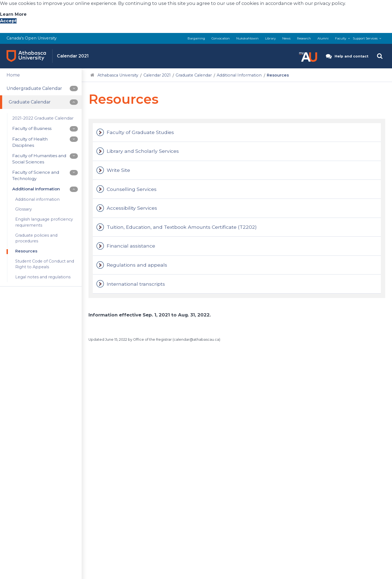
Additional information (37, 199)
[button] (308, 56)
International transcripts (136, 284)
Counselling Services (132, 189)
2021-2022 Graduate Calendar (43, 118)
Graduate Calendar (194, 75)
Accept (8, 21)
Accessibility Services (132, 208)
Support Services (365, 38)
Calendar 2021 (157, 75)
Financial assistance (131, 246)
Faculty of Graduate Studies (140, 132)
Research (304, 38)
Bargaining (196, 38)
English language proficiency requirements (44, 222)
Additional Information (239, 75)
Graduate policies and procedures (36, 238)
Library (270, 38)
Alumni (323, 38)
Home (13, 75)
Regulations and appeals (137, 265)
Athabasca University (118, 75)
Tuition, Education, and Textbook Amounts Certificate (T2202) (182, 227)
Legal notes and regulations (43, 277)
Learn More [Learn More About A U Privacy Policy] (13, 14)
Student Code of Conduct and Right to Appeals (45, 264)
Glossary (24, 209)
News (286, 38)
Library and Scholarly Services (143, 151)
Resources (26, 251)
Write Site (118, 170)
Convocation (221, 38)
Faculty (341, 38)
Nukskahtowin (247, 38)
